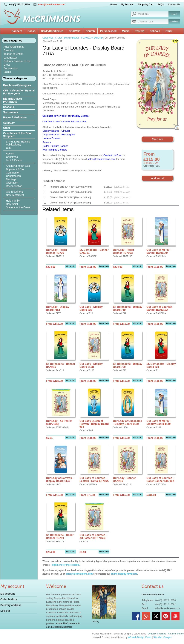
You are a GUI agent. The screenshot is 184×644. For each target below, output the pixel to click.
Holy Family (13, 201)
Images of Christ (13, 54)
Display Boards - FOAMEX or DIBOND (83, 38)
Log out (5, 611)
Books (32, 31)
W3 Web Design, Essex (140, 637)
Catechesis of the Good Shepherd (18, 135)
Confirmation (13, 176)
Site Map (158, 637)
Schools (155, 31)
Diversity (9, 50)
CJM (9, 148)
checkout (174, 21)
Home (113, 4)
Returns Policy (176, 634)
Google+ (168, 637)
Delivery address (11, 605)
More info (157, 139)
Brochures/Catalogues (17, 85)
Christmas (12, 157)
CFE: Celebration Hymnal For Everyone (19, 92)
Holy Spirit (12, 204)
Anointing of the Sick (18, 166)
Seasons (9, 107)
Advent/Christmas (14, 47)
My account (8, 594)
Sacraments (11, 68)
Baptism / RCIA (15, 169)
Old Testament (14, 192)
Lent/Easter (10, 58)
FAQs (161, 4)
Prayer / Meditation (15, 117)
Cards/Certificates (52, 31)
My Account (127, 4)
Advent (10, 154)
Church (90, 31)
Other (169, 31)
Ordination (12, 183)
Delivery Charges (157, 634)
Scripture (9, 123)
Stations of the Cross (18, 207)
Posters (140, 31)
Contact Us (174, 4)
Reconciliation (14, 186)
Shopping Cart (146, 4)
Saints (7, 72)
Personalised (108, 31)
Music (126, 31)
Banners (17, 31)
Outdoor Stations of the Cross (17, 63)
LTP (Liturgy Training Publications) (18, 143)
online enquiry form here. (124, 574)
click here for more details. (65, 565)
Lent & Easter (14, 160)
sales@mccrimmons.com (52, 4)
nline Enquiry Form (153, 595)
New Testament (15, 195)
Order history (9, 599)
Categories (48, 38)
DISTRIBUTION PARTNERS (13, 100)
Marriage (11, 179)
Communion (13, 173)
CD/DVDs (75, 31)
